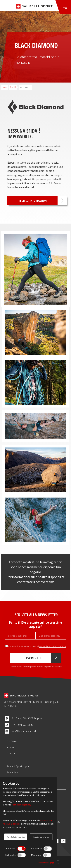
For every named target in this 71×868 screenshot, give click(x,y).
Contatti (11, 753)
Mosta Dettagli (46, 863)
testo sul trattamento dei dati (52, 646)
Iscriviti (44, 658)
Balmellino (12, 772)
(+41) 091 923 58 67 (19, 725)
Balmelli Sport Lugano (18, 766)
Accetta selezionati (41, 837)
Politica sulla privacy (21, 805)
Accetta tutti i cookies (16, 837)
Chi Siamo (12, 741)
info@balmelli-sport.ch (21, 731)
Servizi (10, 747)
